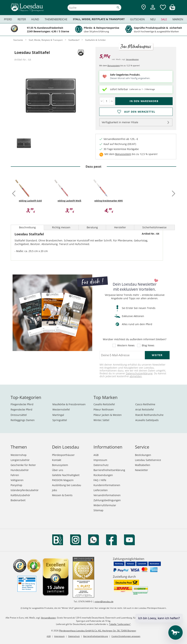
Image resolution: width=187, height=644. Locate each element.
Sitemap (98, 510)
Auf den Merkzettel (140, 112)
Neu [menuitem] (153, 19)
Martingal (58, 415)
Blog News (148, 345)
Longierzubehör (20, 460)
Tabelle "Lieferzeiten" (120, 624)
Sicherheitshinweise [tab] (154, 227)
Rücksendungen (103, 475)
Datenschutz (101, 465)
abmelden (136, 376)
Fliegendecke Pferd (22, 404)
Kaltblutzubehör (20, 495)
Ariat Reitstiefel (145, 409)
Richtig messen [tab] (61, 227)
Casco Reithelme (145, 404)
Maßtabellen (143, 465)
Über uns (58, 470)
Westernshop (19, 455)
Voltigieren (17, 480)
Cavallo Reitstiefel (104, 404)
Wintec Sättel (101, 420)
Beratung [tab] (92, 227)
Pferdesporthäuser (63, 455)
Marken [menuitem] (178, 19)
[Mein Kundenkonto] (153, 10)
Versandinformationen (107, 495)
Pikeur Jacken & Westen (108, 415)
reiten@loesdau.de (104, 602)
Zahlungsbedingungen (107, 500)
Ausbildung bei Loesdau (67, 485)
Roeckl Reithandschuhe (149, 415)
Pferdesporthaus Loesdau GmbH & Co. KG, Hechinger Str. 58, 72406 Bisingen (98, 631)
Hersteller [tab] (120, 227)
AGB (96, 455)
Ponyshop (16, 485)
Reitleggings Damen (23, 420)
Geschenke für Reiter (23, 465)
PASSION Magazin (63, 480)
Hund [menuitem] (35, 19)
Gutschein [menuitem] (137, 19)
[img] (172, 9)
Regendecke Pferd (21, 409)
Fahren (15, 475)
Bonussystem (114, 65)
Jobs (55, 490)
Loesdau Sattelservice (148, 460)
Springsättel (60, 420)
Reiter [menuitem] (22, 19)
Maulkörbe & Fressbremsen (69, 404)
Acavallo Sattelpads (147, 420)
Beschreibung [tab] (27, 227)
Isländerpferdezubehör (25, 490)
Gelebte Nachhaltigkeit (66, 475)
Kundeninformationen (107, 485)
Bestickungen (143, 455)
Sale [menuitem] (164, 19)
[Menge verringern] (101, 101)
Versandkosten (132, 59)
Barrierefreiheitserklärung (109, 470)
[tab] (24, 143)
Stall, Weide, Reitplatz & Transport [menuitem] (99, 19)
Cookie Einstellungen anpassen (126, 636)
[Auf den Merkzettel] (136, 112)
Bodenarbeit (18, 500)
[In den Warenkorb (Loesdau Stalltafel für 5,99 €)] (144, 101)
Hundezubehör (20, 470)
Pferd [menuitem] (8, 19)
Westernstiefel (61, 409)
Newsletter (142, 470)
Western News (126, 345)
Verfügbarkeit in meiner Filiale (120, 122)
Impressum (100, 460)
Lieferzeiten (101, 490)
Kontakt (57, 460)
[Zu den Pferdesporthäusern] (144, 7)
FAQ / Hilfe (100, 480)
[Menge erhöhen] (112, 101)
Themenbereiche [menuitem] (56, 19)
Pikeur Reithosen (104, 409)
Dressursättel (19, 415)
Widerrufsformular (105, 505)
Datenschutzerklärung (139, 373)
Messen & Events (62, 495)
